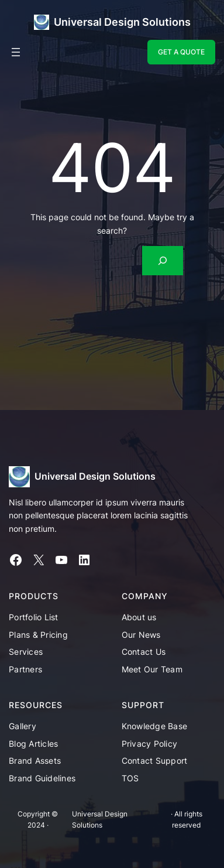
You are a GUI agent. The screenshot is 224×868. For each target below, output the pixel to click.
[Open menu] (16, 52)
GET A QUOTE (181, 52)
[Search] (163, 260)
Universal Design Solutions (122, 22)
